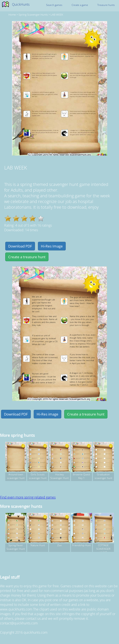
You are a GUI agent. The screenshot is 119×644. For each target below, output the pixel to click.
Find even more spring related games (28, 497)
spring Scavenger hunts (33, 15)
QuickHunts (21, 4)
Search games (54, 5)
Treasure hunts (106, 5)
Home (12, 15)
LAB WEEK (57, 15)
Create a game (80, 5)
